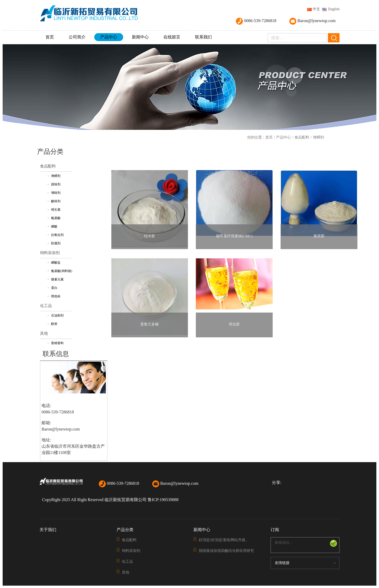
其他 (44, 333)
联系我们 (203, 37)
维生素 (56, 210)
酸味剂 (56, 201)
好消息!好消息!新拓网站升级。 (224, 540)
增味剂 (56, 193)
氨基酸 (56, 218)
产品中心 (109, 37)
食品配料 (302, 137)
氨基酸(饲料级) (62, 271)
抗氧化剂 (57, 235)
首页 (50, 37)
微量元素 (57, 279)
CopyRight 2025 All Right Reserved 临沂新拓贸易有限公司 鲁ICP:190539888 (110, 500)
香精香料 (57, 343)
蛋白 (54, 288)
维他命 (56, 296)
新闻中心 (140, 37)
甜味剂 (56, 184)
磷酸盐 (56, 263)
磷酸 (54, 226)
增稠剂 (318, 137)
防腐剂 (56, 243)
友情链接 (282, 563)
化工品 (46, 306)
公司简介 (77, 37)
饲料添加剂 (50, 253)
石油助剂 (57, 315)
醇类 (54, 324)
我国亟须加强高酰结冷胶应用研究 (226, 551)
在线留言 (172, 37)
